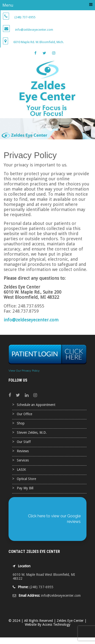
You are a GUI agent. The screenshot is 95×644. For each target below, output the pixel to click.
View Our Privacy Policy (24, 371)
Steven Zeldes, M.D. (32, 433)
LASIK (21, 470)
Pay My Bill (25, 488)
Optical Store (26, 479)
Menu (47, 5)
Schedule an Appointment (36, 405)
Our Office (24, 414)
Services (23, 460)
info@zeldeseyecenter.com (31, 320)
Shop (21, 423)
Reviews (23, 451)
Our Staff (24, 442)
